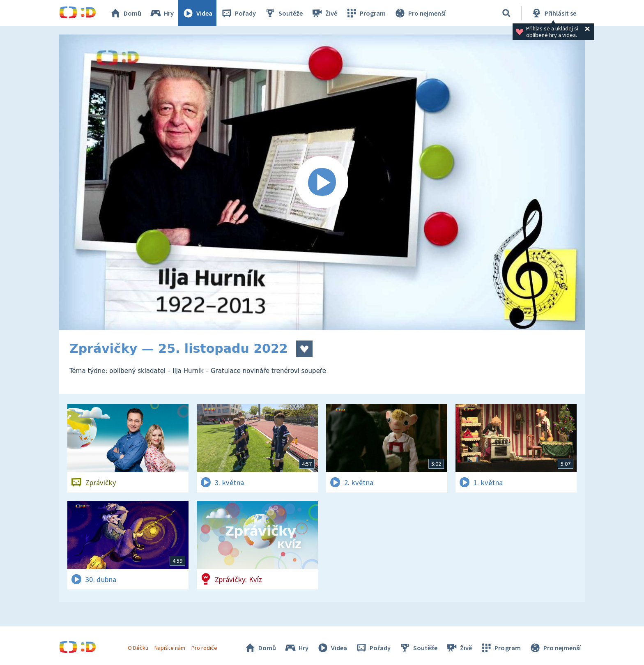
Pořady (238, 13)
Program (366, 13)
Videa (197, 13)
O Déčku (138, 648)
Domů (125, 13)
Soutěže (283, 13)
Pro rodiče (204, 648)
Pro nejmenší (420, 13)
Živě (324, 13)
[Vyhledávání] (506, 13)
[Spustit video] (322, 182)
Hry (162, 13)
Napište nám (170, 648)
